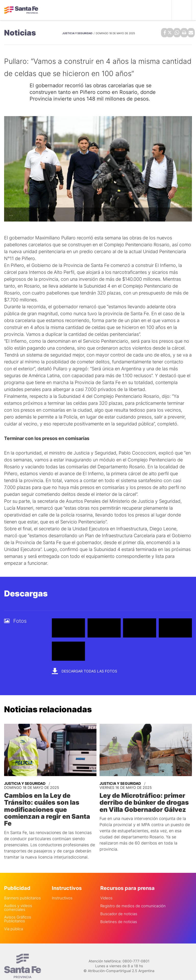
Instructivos (62, 889)
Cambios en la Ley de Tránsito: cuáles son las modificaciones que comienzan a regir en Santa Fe (50, 804)
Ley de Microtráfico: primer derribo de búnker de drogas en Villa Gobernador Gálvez (142, 801)
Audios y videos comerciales (18, 898)
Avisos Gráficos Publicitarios (18, 910)
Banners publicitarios (22, 889)
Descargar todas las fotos (84, 670)
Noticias (20, 32)
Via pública (14, 919)
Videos (106, 889)
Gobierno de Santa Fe (21, 10)
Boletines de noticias (119, 912)
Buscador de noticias (119, 904)
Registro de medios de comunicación (133, 896)
